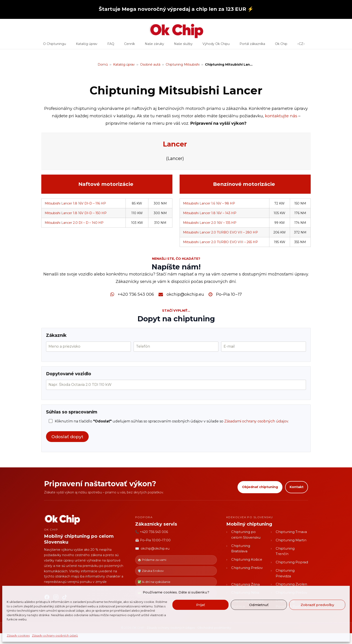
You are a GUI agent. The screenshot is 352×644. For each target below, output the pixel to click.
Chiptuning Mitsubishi (183, 64)
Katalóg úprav (87, 45)
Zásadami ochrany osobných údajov (256, 421)
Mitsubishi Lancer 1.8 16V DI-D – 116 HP (75, 203)
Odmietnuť (259, 605)
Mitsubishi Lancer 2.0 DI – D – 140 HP (74, 223)
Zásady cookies (18, 635)
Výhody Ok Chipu (216, 45)
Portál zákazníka (252, 45)
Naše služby (183, 45)
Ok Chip (281, 45)
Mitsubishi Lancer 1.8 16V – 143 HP (210, 213)
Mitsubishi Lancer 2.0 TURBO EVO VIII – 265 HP (220, 242)
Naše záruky (154, 45)
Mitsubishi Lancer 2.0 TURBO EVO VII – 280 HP (220, 232)
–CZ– (301, 45)
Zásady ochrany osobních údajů (55, 635)
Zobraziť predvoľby (317, 605)
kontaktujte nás (281, 116)
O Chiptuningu (55, 45)
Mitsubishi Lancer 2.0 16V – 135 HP (210, 223)
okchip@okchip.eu (185, 294)
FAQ (111, 45)
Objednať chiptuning (260, 487)
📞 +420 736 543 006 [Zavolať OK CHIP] (152, 532)
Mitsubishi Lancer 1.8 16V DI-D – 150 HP (76, 213)
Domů (103, 64)
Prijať (201, 605)
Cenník (130, 45)
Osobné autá (150, 64)
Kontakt (297, 487)
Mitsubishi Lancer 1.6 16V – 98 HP (209, 203)
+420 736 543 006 (136, 294)
